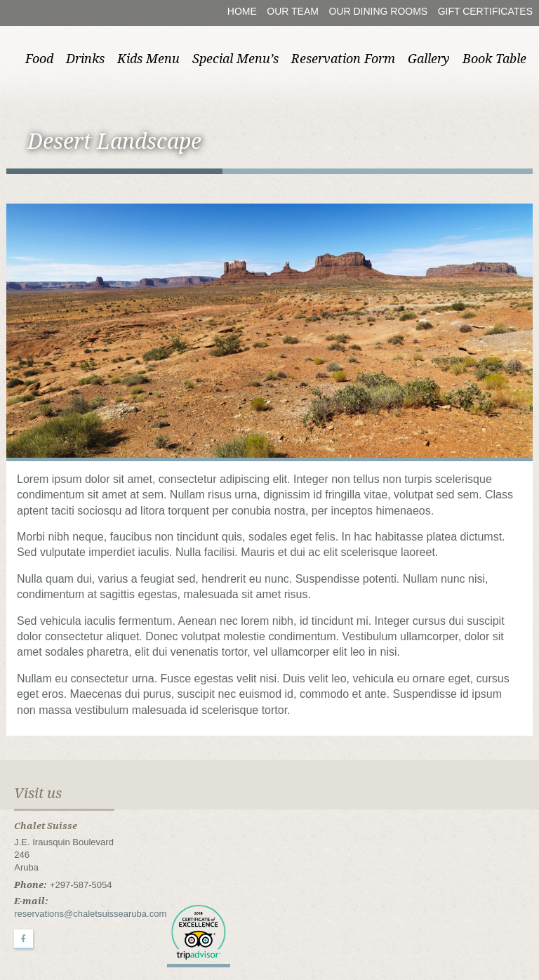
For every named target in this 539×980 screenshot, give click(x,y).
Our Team (293, 11)
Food (39, 59)
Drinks (85, 59)
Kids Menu (148, 59)
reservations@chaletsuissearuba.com (90, 914)
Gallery (429, 59)
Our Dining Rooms (378, 11)
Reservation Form (343, 59)
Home (242, 11)
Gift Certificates (485, 11)
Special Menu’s (235, 59)
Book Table (494, 59)
